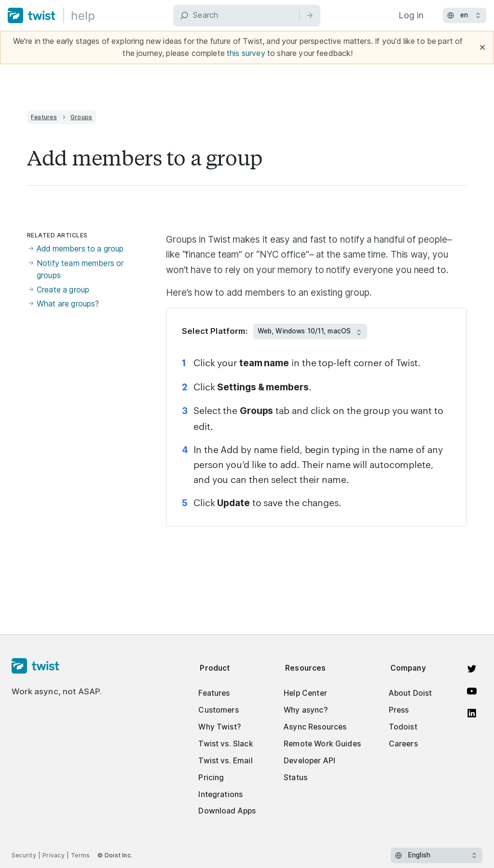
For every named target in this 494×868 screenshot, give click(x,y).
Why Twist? (220, 727)
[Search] (247, 16)
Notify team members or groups (75, 269)
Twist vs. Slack (226, 744)
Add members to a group (75, 249)
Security (24, 855)
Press (399, 710)
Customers (218, 710)
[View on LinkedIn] (472, 713)
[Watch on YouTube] (472, 691)
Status (295, 778)
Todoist (403, 727)
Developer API (309, 761)
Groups (81, 117)
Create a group (58, 290)
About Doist (411, 693)
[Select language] (437, 855)
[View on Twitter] (472, 669)
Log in (411, 15)
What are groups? (63, 304)
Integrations (220, 794)
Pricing (211, 778)
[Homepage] (57, 666)
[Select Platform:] (310, 331)
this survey (246, 53)
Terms (80, 855)
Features (44, 117)
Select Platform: (215, 331)
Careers (403, 744)
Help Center (305, 693)
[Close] (482, 47)
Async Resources (315, 727)
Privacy (54, 855)
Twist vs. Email (225, 761)
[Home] (51, 15)
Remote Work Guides (322, 744)
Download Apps (227, 811)
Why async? (306, 710)
